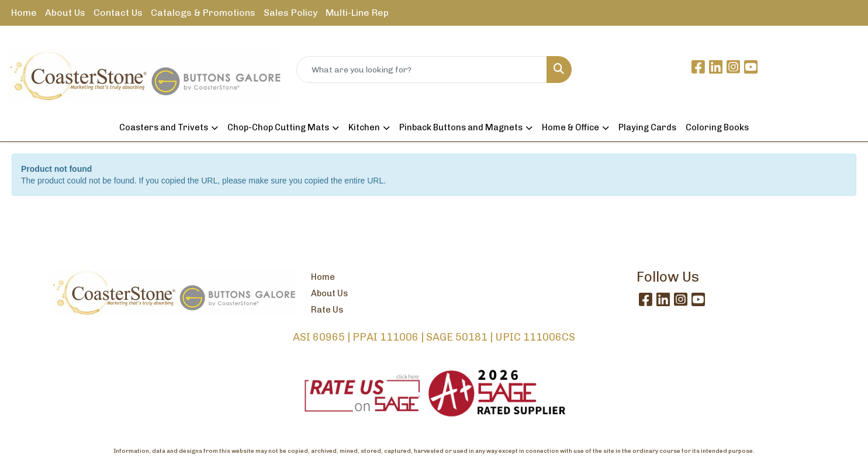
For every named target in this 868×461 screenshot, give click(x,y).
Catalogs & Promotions (203, 13)
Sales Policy (291, 13)
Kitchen (364, 127)
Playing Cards (647, 127)
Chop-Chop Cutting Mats (278, 127)
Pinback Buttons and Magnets (461, 127)
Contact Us (118, 13)
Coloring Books (717, 127)
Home (24, 13)
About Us (65, 13)
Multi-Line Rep (357, 13)
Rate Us (327, 310)
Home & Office (570, 127)
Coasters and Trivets (164, 127)
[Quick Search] (422, 70)
